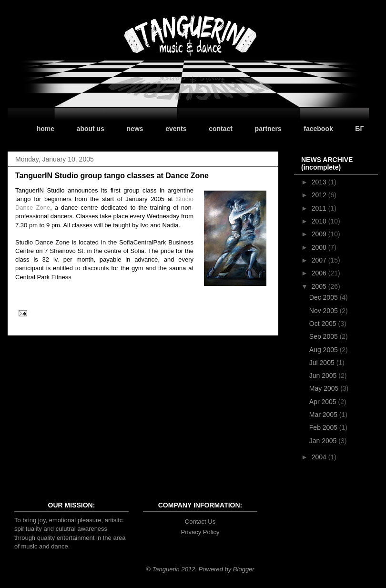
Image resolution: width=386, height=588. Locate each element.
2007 (320, 260)
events (176, 129)
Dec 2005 (325, 297)
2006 (320, 273)
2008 (320, 247)
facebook (318, 129)
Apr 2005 (324, 402)
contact (221, 129)
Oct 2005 (324, 324)
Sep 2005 (325, 336)
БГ (359, 129)
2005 (320, 286)
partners (268, 129)
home (46, 129)
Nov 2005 (325, 311)
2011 (320, 208)
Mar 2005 (324, 415)
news (135, 129)
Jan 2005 (324, 441)
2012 (320, 195)
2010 (320, 221)
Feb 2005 (324, 427)
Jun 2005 (324, 375)
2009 (320, 234)
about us (91, 129)
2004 (320, 457)
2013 (320, 182)
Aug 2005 (325, 350)
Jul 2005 (323, 363)
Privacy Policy (200, 532)
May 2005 (325, 388)
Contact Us (200, 522)
